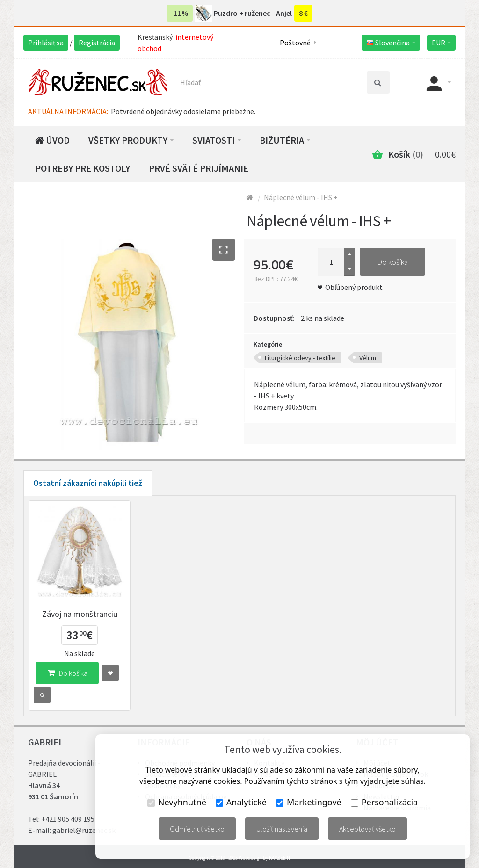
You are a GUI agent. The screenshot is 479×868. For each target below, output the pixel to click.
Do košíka (392, 262)
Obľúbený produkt (354, 287)
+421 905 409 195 (68, 819)
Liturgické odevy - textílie (300, 358)
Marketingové (309, 802)
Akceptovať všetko (367, 829)
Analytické (241, 802)
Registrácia (97, 43)
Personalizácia (384, 802)
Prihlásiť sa (46, 43)
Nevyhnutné (177, 802)
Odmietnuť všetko (197, 829)
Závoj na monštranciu (80, 614)
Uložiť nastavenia (282, 829)
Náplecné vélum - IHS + (301, 197)
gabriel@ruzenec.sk (84, 830)
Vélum (368, 358)
